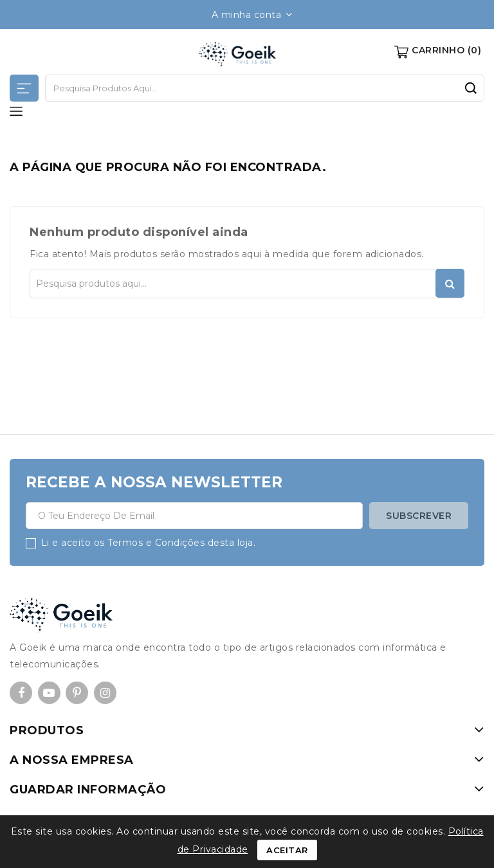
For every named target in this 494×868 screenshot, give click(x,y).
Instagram (105, 694)
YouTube (49, 694)
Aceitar (287, 850)
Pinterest (77, 694)
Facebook (21, 694)
